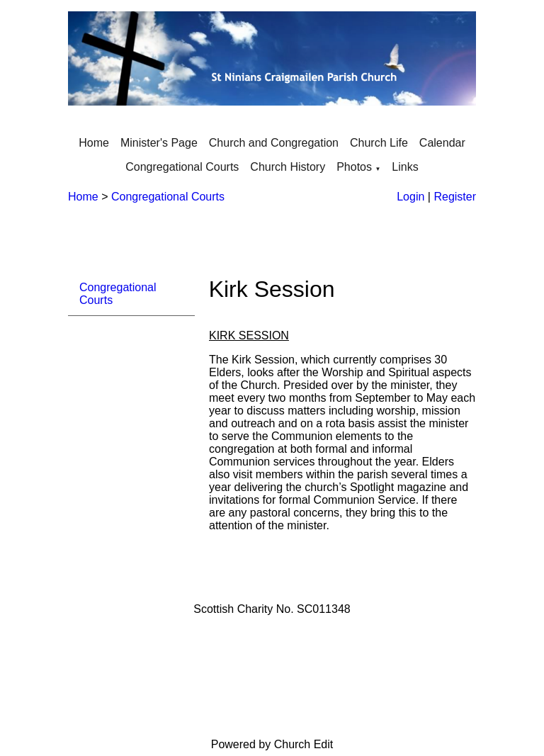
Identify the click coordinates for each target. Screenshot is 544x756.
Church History (288, 167)
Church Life (379, 143)
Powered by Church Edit (272, 744)
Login (410, 197)
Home (94, 143)
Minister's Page (159, 143)
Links (405, 167)
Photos (354, 167)
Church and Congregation (274, 143)
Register (455, 197)
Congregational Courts (182, 167)
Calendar (442, 143)
